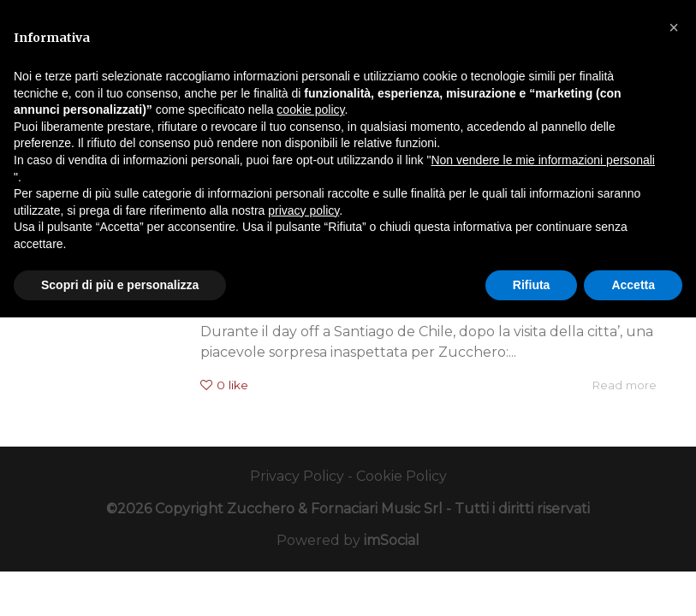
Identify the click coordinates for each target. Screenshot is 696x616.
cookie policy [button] (310, 110)
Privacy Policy (297, 476)
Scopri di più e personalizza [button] (120, 285)
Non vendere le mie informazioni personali (542, 160)
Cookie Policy (402, 476)
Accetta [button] (633, 285)
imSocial (392, 540)
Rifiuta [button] (532, 285)
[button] (674, 27)
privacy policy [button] (303, 210)
